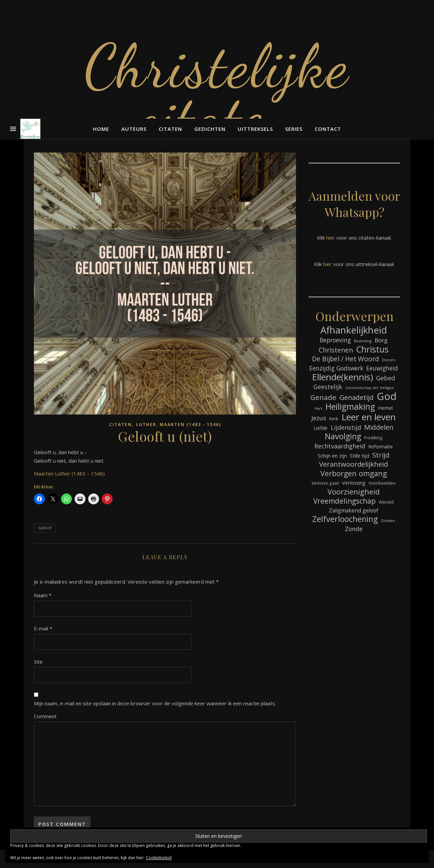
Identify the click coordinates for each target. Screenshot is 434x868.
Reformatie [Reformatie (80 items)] (381, 447)
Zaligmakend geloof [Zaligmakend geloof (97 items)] (354, 510)
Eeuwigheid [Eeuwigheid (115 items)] (382, 368)
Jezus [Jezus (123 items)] (319, 418)
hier (331, 238)
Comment (45, 716)
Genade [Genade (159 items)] (323, 397)
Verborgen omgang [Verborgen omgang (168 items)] (354, 473)
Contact (328, 129)
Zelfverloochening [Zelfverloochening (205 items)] (345, 519)
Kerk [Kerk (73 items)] (334, 419)
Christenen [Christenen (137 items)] (336, 350)
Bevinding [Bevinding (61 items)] (363, 341)
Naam (43, 595)
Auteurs (134, 129)
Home (101, 129)
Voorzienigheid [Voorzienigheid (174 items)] (354, 492)
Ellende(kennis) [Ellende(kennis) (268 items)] (342, 377)
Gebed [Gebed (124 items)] (386, 378)
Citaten (170, 129)
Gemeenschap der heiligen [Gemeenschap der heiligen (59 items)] (370, 388)
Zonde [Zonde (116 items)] (354, 529)
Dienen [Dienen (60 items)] (389, 360)
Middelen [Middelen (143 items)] (379, 427)
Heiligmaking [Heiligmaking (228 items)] (350, 407)
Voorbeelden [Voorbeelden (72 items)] (382, 483)
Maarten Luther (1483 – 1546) (69, 473)
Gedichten (210, 129)
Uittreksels (255, 129)
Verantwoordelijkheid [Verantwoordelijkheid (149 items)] (353, 464)
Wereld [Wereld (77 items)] (386, 502)
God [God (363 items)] (387, 396)
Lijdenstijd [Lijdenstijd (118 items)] (346, 427)
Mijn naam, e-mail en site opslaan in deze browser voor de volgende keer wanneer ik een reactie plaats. (155, 703)
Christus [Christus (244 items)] (372, 349)
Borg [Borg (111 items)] (381, 340)
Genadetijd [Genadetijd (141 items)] (357, 397)
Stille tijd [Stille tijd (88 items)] (360, 456)
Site (38, 662)
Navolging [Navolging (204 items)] (343, 436)
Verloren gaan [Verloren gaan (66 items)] (325, 483)
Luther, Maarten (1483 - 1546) (179, 425)
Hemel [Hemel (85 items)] (385, 408)
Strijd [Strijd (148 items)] (381, 455)
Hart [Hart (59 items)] (319, 408)
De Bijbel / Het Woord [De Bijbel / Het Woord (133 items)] (346, 359)
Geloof (45, 528)
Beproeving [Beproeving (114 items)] (335, 340)
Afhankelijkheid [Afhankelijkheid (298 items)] (354, 330)
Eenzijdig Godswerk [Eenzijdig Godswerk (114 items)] (336, 368)
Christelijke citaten (217, 92)
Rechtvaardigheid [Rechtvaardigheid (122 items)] (340, 446)
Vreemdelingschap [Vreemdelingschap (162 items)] (344, 501)
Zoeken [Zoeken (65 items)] (388, 520)
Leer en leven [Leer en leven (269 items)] (369, 417)
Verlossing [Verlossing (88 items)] (354, 483)
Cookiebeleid (159, 858)
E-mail (43, 628)
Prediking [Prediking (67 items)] (373, 438)
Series (294, 129)
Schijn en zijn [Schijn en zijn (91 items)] (332, 456)
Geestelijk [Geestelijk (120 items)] (328, 387)
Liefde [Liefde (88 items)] (321, 428)
